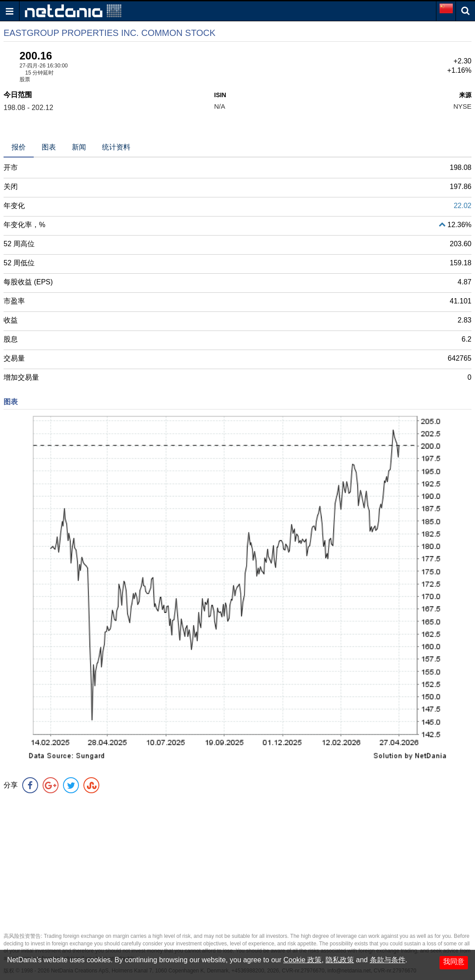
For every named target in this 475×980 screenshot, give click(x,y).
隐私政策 (340, 960)
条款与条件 (388, 960)
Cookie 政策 (302, 960)
